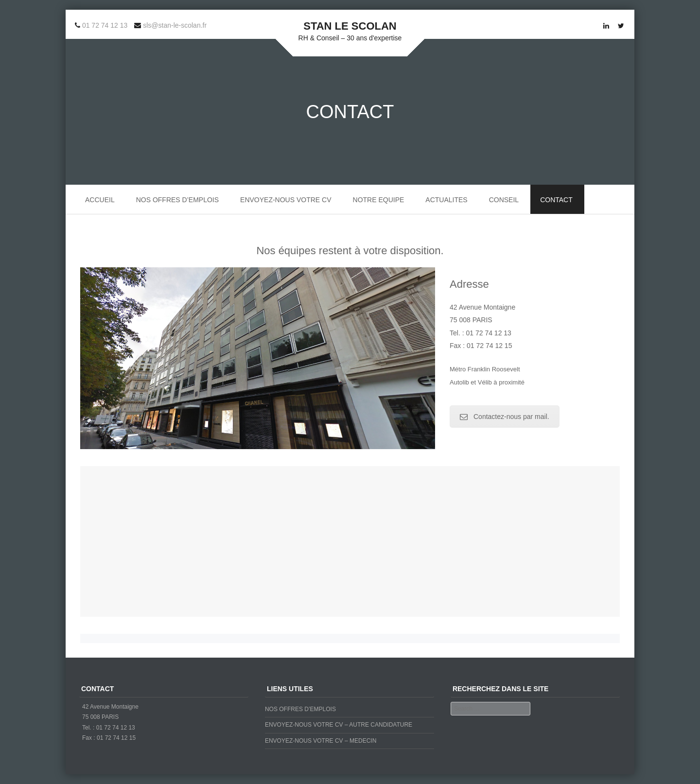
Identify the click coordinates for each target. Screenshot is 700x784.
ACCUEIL (100, 200)
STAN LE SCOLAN (350, 26)
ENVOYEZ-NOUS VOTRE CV (286, 200)
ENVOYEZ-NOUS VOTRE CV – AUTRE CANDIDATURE (339, 725)
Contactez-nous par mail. (505, 417)
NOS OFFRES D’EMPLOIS (177, 200)
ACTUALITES (446, 200)
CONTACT (556, 200)
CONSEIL (504, 200)
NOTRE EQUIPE (379, 200)
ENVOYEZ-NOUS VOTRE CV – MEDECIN (321, 741)
